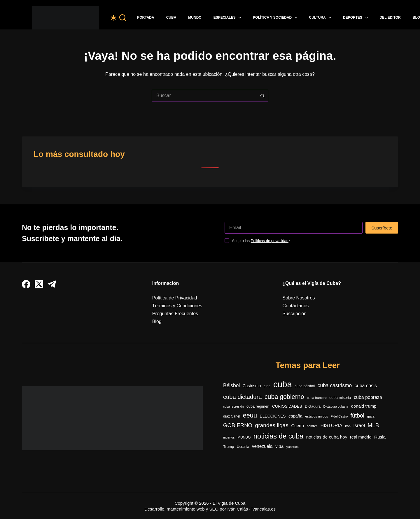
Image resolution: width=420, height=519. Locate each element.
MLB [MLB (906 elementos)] (373, 425)
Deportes (356, 18)
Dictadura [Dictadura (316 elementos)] (313, 406)
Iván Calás (238, 509)
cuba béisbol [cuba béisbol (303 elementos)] (305, 386)
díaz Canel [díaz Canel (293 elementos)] (232, 416)
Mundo (195, 17)
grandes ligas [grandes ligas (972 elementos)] (272, 425)
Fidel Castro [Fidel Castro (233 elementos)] (339, 416)
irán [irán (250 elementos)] (348, 426)
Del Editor (390, 17)
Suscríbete (382, 228)
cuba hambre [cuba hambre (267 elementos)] (317, 398)
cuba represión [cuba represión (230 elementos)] (233, 406)
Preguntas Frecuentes (175, 314)
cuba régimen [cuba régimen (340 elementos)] (258, 406)
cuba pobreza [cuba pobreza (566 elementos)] (368, 397)
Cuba (171, 17)
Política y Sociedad (276, 18)
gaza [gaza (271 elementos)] (371, 416)
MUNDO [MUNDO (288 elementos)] (244, 437)
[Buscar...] (204, 96)
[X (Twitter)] (39, 284)
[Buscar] (123, 18)
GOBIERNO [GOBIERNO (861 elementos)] (238, 425)
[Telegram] (52, 284)
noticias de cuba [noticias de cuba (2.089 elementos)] (279, 436)
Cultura (321, 18)
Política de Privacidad (175, 298)
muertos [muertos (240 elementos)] (229, 437)
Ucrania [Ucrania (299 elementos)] (243, 447)
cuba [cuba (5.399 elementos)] (283, 384)
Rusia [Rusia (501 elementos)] (380, 437)
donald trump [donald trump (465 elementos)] (364, 406)
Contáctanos (295, 306)
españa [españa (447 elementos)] (295, 416)
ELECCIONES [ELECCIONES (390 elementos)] (273, 416)
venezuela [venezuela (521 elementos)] (262, 446)
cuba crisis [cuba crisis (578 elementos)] (366, 385)
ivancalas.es (264, 509)
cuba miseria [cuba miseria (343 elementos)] (340, 398)
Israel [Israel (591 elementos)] (359, 425)
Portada (146, 17)
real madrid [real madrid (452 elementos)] (361, 437)
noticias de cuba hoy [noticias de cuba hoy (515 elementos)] (327, 437)
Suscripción (294, 314)
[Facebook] (26, 284)
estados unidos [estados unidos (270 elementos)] (316, 416)
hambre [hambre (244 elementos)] (312, 426)
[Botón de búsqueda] (262, 96)
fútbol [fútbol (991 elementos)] (357, 415)
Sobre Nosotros (299, 298)
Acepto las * (261, 241)
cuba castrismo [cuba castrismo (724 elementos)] (335, 385)
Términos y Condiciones (177, 306)
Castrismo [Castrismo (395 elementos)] (252, 386)
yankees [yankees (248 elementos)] (293, 447)
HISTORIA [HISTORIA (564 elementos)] (331, 426)
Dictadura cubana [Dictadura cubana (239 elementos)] (336, 406)
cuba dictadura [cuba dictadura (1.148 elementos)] (242, 397)
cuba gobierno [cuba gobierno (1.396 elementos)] (284, 397)
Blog (157, 321)
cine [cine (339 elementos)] (267, 386)
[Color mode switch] (113, 18)
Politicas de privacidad (270, 241)
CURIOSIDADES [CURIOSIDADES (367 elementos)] (287, 406)
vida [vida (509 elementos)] (279, 446)
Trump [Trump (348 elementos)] (229, 447)
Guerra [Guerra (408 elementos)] (297, 426)
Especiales (228, 18)
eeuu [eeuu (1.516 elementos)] (250, 415)
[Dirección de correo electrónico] (294, 228)
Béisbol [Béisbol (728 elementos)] (231, 385)
